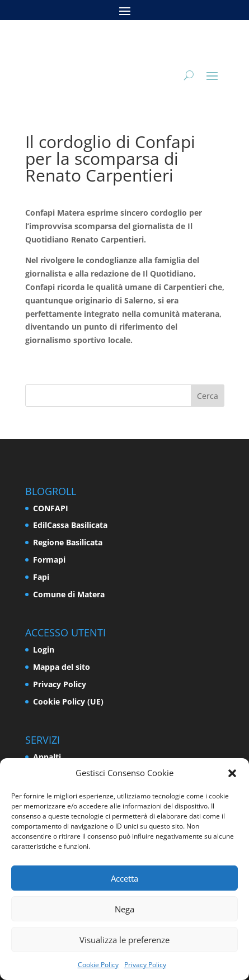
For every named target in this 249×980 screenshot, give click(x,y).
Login (44, 650)
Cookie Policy (98, 965)
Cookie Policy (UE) (68, 701)
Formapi (49, 560)
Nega (124, 909)
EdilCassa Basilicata (70, 525)
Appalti (47, 757)
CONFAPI (51, 508)
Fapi (41, 577)
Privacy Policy (145, 965)
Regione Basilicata (68, 542)
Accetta (124, 878)
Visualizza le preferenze (124, 940)
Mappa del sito (62, 667)
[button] (232, 773)
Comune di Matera (69, 594)
